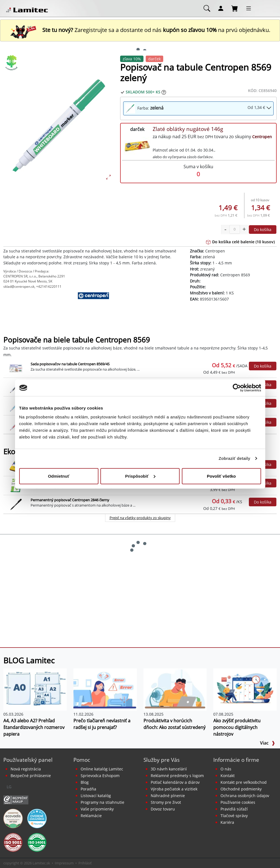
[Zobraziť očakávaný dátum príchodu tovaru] (164, 92)
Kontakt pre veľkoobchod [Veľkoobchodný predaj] (244, 782)
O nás (226, 769)
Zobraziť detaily (234, 458)
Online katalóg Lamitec (102, 769)
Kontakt (228, 776)
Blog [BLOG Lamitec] (85, 782)
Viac (267, 743)
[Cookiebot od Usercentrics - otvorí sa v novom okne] (237, 388)
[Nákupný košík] (235, 8)
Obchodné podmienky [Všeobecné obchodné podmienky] (241, 789)
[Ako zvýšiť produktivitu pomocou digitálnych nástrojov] (245, 689)
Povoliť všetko (221, 476)
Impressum (64, 863)
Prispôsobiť (140, 476)
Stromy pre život (166, 802)
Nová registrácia (26, 769)
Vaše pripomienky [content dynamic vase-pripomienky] (97, 809)
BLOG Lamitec (29, 660)
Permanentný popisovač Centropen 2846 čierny (70, 500)
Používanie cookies (238, 802)
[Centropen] (93, 306)
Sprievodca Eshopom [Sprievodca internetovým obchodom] (100, 776)
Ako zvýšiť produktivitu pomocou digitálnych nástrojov (237, 727)
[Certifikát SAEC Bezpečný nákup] (16, 799)
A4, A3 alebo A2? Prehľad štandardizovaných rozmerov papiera (34, 727)
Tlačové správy (234, 816)
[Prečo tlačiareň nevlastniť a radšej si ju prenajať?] (105, 689)
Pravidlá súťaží (234, 809)
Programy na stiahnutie (102, 802)
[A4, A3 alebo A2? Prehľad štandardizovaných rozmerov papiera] (35, 689)
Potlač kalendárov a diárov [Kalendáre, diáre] (175, 782)
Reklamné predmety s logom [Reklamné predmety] (177, 776)
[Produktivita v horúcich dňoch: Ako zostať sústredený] (175, 689)
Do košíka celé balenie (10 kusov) (240, 242)
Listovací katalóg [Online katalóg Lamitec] (96, 796)
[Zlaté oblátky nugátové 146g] (137, 146)
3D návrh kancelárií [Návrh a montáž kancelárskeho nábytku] (169, 769)
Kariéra (227, 822)
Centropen (262, 137)
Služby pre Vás (162, 760)
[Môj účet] (221, 8)
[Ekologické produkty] (12, 63)
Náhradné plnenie (168, 796)
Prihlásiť (85, 863)
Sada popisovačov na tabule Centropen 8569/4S (70, 364)
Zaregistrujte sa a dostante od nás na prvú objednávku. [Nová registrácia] (140, 30)
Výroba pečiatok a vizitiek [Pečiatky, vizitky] (174, 789)
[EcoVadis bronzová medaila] (13, 818)
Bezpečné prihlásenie (31, 776)
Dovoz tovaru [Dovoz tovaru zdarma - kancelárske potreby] (163, 809)
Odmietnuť (59, 476)
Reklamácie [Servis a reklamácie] (91, 816)
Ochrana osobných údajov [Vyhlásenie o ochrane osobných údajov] (245, 796)
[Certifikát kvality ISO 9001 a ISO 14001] (13, 842)
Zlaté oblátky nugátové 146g (188, 129)
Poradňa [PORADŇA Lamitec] (88, 789)
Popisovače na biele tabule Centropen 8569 (77, 340)
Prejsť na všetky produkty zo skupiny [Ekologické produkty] (140, 518)
